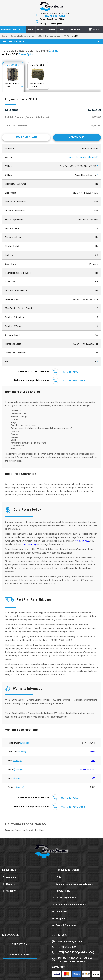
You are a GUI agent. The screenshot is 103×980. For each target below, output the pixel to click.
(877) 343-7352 (82, 541)
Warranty (9, 891)
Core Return (19, 944)
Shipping (58, 919)
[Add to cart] (77, 138)
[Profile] (96, 30)
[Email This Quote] (26, 138)
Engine (92, 752)
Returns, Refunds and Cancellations (72, 884)
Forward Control (88, 769)
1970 (93, 778)
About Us (9, 877)
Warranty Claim (19, 955)
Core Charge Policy (64, 898)
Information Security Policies (69, 905)
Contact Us (59, 912)
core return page (30, 544)
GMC (93, 761)
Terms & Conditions (64, 925)
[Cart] (90, 30)
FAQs (56, 877)
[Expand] (99, 42)
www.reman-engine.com (70, 942)
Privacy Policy (61, 891)
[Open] (21, 87)
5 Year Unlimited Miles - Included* (83, 157)
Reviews (8, 884)
